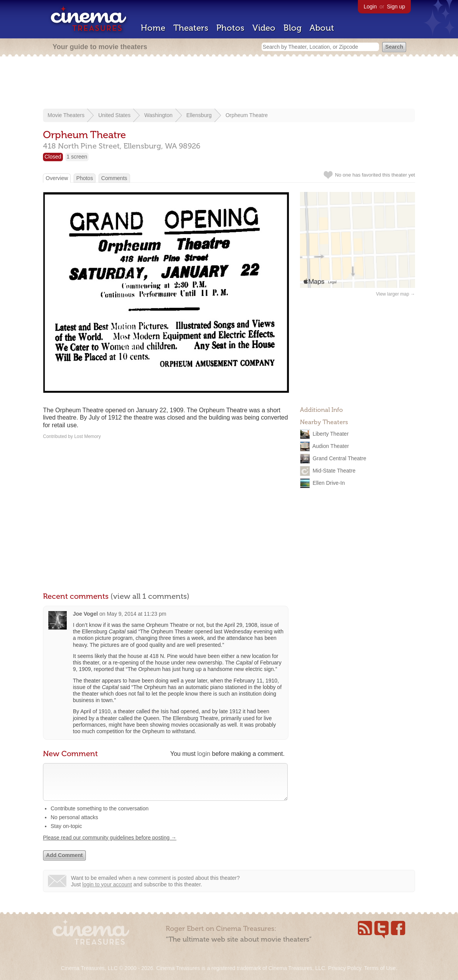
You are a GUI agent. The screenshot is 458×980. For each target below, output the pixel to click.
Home (153, 28)
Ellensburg (199, 115)
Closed (53, 157)
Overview (57, 178)
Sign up (396, 7)
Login (370, 7)
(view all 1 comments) (150, 596)
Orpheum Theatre (247, 115)
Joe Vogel (85, 614)
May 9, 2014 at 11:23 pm (136, 614)
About (322, 28)
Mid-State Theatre (334, 471)
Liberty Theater (331, 434)
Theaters (191, 28)
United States (114, 115)
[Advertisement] (229, 83)
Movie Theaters (66, 115)
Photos (230, 28)
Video (264, 28)
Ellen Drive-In (329, 483)
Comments (114, 178)
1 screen (77, 157)
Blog (292, 28)
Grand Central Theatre (339, 458)
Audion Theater (330, 446)
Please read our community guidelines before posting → (110, 845)
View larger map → (395, 294)
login (204, 754)
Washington (158, 115)
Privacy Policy (344, 968)
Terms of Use (380, 968)
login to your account (107, 892)
